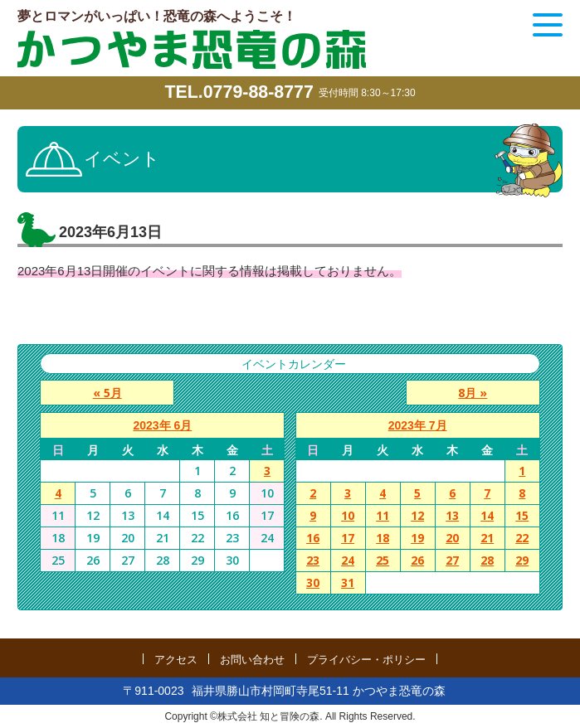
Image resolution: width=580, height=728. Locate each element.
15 (522, 516)
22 (522, 539)
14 (487, 516)
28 (487, 561)
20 (452, 539)
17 (348, 539)
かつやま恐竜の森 (192, 49)
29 (522, 561)
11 (383, 516)
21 (487, 539)
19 (417, 539)
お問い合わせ (252, 659)
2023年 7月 (418, 426)
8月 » (477, 393)
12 (417, 516)
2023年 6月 (162, 426)
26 (417, 561)
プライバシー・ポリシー (366, 659)
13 (452, 516)
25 (383, 561)
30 (313, 583)
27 (452, 561)
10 (348, 516)
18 (383, 539)
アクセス (176, 659)
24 (348, 561)
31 (348, 583)
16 (313, 539)
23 (313, 561)
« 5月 (103, 393)
